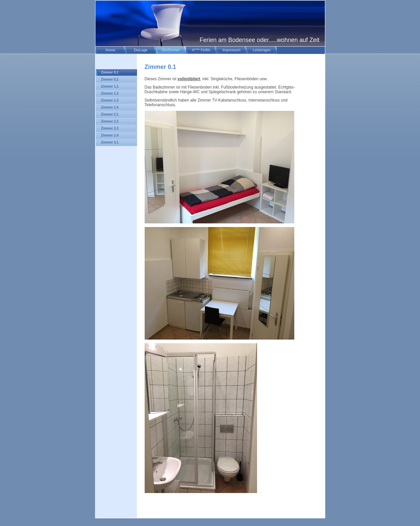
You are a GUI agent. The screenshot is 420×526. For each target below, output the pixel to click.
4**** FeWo (201, 50)
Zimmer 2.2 (110, 121)
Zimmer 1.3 (110, 100)
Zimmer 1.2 (110, 93)
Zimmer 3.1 (110, 142)
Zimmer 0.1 (110, 72)
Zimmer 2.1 (110, 114)
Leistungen (262, 50)
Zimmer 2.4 (110, 135)
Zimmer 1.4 (110, 107)
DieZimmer (171, 50)
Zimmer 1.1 (110, 86)
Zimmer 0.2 (110, 79)
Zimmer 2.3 (110, 128)
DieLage (141, 50)
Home (110, 50)
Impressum (231, 50)
